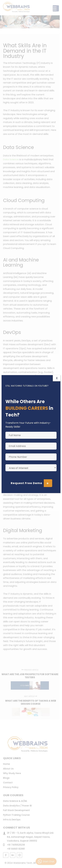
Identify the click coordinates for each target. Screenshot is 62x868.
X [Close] (57, 378)
